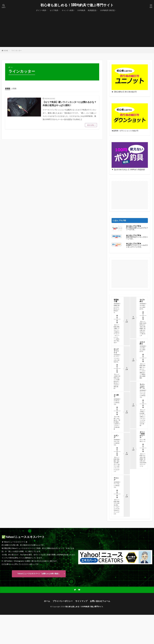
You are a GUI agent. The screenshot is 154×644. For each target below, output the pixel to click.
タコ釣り (116, 396)
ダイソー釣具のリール (142, 435)
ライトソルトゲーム (142, 386)
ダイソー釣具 (41, 10)
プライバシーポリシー (63, 601)
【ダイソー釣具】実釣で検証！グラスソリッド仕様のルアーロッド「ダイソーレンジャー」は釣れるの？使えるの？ (117, 334)
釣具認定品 (92, 10)
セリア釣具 (54, 10)
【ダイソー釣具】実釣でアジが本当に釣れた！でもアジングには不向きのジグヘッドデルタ (117, 507)
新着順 (8, 88)
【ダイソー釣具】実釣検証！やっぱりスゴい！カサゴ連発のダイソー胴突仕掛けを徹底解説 (142, 371)
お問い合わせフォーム (100, 601)
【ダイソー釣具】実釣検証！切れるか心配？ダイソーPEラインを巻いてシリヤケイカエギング (117, 464)
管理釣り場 (116, 300)
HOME (6, 51)
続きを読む (91, 125)
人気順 (14, 88)
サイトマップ (81, 601)
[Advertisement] (77, 31)
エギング (116, 436)
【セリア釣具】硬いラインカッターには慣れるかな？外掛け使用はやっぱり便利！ (70, 104)
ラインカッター (17, 50)
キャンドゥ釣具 (68, 10)
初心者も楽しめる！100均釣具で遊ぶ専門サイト (77, 5)
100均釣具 (81, 10)
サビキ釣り (142, 300)
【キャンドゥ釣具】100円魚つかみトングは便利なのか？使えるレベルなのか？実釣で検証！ (117, 381)
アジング (116, 479)
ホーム (47, 601)
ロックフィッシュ (116, 351)
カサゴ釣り (142, 343)
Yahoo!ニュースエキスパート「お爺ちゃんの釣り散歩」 (39, 573)
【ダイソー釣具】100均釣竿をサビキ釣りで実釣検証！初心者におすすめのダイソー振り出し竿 (143, 328)
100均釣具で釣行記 (107, 10)
